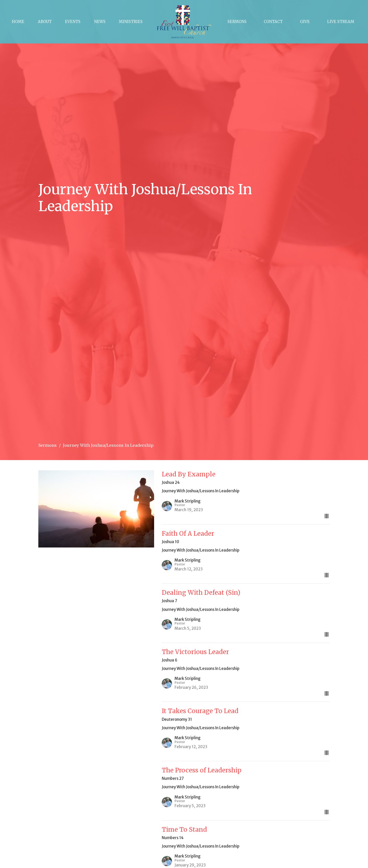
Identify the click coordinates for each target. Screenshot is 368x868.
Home (18, 22)
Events (73, 22)
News (100, 22)
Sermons (237, 22)
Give (305, 22)
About (45, 22)
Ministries (131, 22)
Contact (273, 22)
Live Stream (341, 22)
